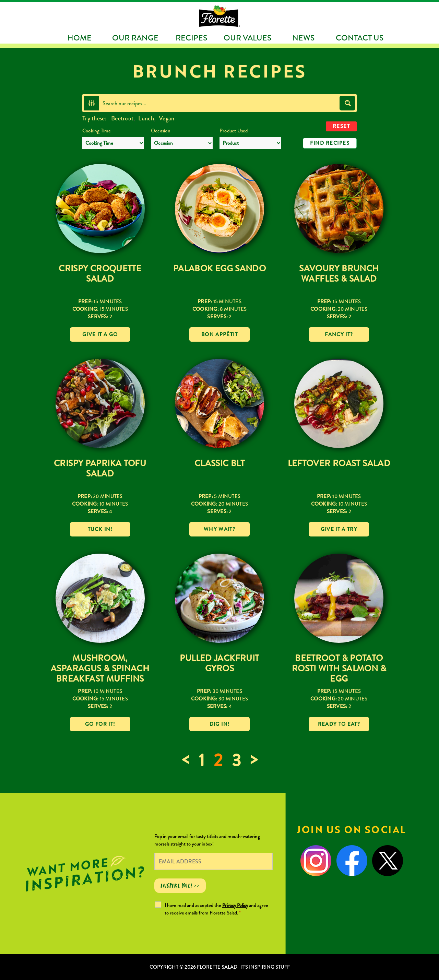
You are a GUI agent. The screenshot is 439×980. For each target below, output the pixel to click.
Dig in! (219, 724)
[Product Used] (250, 143)
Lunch (146, 118)
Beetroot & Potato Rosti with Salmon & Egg (339, 668)
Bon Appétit (219, 334)
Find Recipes (330, 143)
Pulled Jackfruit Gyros (219, 663)
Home (79, 38)
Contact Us (360, 38)
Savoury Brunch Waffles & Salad (339, 274)
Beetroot (122, 118)
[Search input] (219, 103)
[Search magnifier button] (347, 103)
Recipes (191, 38)
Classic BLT (219, 463)
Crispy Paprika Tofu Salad (100, 468)
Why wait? (219, 529)
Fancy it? (339, 334)
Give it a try (339, 529)
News (303, 38)
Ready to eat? (339, 724)
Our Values (247, 38)
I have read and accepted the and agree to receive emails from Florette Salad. (216, 909)
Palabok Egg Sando (219, 268)
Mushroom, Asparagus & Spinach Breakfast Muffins (100, 668)
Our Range (135, 38)
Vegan (167, 118)
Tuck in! (100, 529)
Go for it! (100, 724)
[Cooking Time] (113, 143)
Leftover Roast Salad (339, 463)
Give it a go (100, 334)
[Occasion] (182, 143)
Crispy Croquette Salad (100, 274)
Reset (341, 126)
